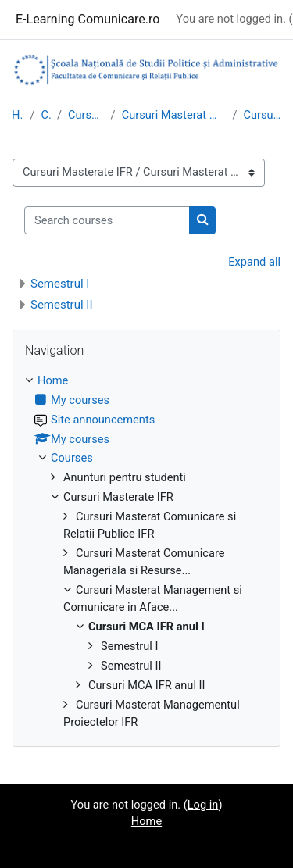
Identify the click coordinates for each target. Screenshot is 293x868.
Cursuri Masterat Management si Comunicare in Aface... (174, 115)
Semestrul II (62, 305)
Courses (46, 115)
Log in (203, 805)
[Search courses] (107, 220)
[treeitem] (146, 552)
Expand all (254, 262)
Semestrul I (60, 284)
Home (18, 115)
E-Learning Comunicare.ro (88, 19)
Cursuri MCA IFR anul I (262, 115)
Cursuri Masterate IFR (86, 115)
